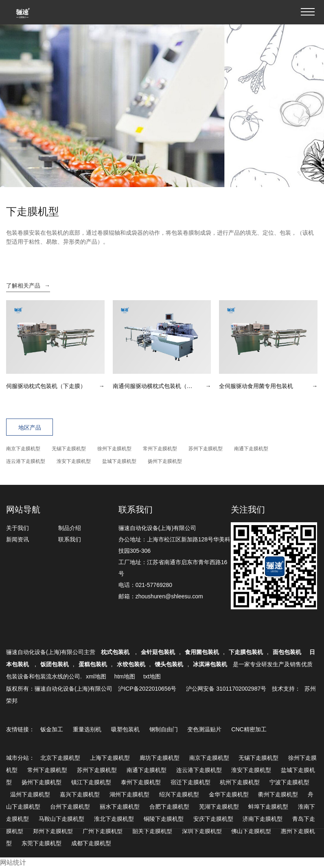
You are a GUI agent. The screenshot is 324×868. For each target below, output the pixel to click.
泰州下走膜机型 (141, 782)
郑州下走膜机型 (53, 831)
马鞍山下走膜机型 (61, 819)
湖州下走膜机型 (129, 794)
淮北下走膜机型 (114, 819)
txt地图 (152, 676)
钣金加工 (52, 729)
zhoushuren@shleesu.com (169, 596)
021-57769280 (154, 585)
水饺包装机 (131, 664)
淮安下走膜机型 (74, 461)
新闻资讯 (18, 539)
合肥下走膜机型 (169, 807)
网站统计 (13, 863)
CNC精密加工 (249, 729)
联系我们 (70, 539)
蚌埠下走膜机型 (268, 807)
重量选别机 (87, 729)
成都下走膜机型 (91, 843)
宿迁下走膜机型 (190, 782)
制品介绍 (70, 528)
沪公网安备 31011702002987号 (226, 689)
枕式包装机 (116, 652)
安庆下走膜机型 (213, 819)
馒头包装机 (169, 664)
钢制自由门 (164, 729)
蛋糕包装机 (93, 664)
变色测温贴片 (204, 729)
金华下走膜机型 (229, 794)
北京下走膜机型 (60, 758)
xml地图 (96, 676)
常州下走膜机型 (160, 449)
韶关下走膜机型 (152, 831)
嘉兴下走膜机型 (80, 794)
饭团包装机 (55, 664)
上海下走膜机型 (110, 758)
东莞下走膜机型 (42, 843)
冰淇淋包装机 (210, 664)
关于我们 (18, 528)
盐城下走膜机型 (119, 461)
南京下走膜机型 (23, 449)
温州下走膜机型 (30, 794)
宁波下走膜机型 (289, 782)
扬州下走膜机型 (165, 461)
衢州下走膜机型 (278, 794)
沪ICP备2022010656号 (147, 689)
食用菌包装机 (202, 652)
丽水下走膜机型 (120, 807)
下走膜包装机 (246, 652)
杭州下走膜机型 (240, 782)
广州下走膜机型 (103, 831)
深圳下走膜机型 (202, 831)
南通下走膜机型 (251, 449)
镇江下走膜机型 (91, 782)
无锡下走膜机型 (69, 449)
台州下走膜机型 (70, 807)
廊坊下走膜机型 (160, 758)
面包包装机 (287, 652)
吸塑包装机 (125, 729)
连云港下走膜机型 (26, 461)
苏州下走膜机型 (206, 449)
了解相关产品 (28, 286)
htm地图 (125, 676)
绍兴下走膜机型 (179, 794)
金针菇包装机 (158, 652)
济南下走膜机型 (263, 819)
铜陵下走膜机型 (164, 819)
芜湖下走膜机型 (219, 807)
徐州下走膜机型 (114, 449)
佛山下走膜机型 (251, 831)
